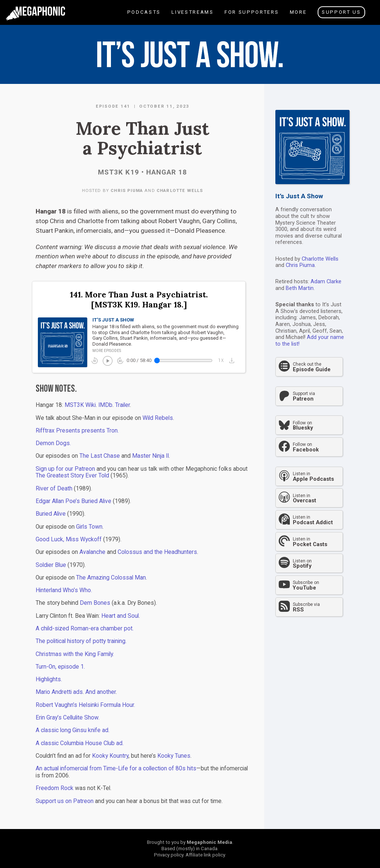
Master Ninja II (150, 456)
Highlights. (49, 679)
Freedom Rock (55, 788)
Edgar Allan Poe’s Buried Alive (73, 501)
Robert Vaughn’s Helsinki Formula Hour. (85, 705)
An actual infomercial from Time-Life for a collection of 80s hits (116, 769)
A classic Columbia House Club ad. (80, 743)
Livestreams (192, 17)
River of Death (54, 489)
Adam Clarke (326, 281)
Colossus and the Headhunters (157, 552)
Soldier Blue (51, 565)
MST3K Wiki (80, 405)
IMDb (105, 405)
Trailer (122, 405)
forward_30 (120, 360)
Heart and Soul (120, 616)
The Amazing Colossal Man (111, 578)
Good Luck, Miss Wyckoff (69, 539)
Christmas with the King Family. (75, 654)
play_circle (107, 360)
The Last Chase (100, 456)
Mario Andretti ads (59, 692)
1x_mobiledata (221, 360)
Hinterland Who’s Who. (64, 590)
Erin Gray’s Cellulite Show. (68, 718)
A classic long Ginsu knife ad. (73, 730)
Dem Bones (95, 603)
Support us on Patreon (65, 801)
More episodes (107, 351)
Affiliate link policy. (206, 855)
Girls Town (89, 527)
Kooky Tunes (174, 756)
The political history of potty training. (81, 641)
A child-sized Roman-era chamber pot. (85, 629)
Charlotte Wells (180, 190)
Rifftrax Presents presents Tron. (77, 431)
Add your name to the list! (310, 340)
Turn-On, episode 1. (60, 667)
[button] (234, 360)
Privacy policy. (169, 855)
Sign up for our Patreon (65, 469)
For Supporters (251, 17)
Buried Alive (51, 514)
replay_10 (95, 360)
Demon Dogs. (53, 443)
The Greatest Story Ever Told (72, 476)
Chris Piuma (127, 190)
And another (101, 692)
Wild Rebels (158, 418)
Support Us (341, 12)
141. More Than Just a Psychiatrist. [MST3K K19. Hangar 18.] (139, 300)
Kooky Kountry (110, 756)
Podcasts (144, 17)
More (298, 17)
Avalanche (92, 552)
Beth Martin (300, 288)
